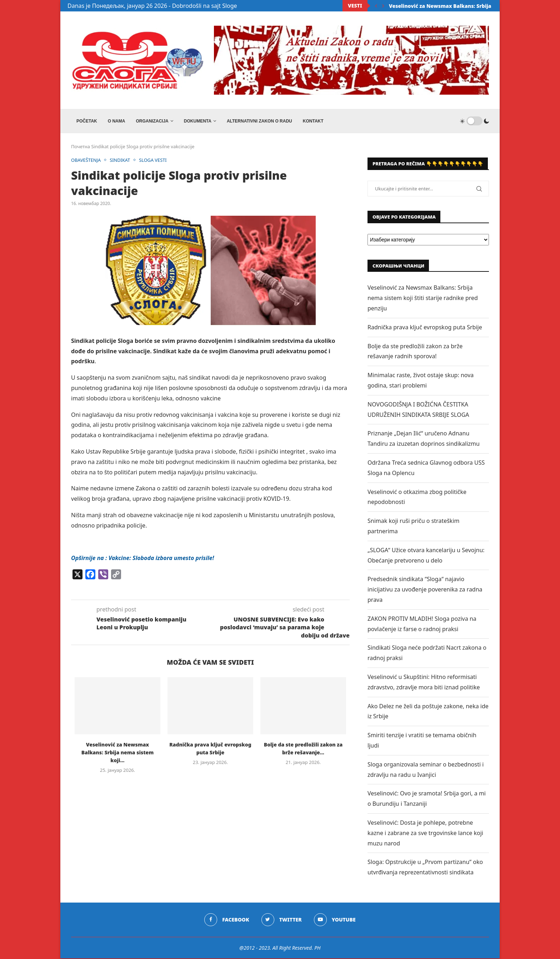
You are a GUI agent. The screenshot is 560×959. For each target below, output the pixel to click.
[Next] (383, 6)
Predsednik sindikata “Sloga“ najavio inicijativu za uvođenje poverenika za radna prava (425, 590)
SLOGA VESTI (154, 161)
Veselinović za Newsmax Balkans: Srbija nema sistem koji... (465, 6)
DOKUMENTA (198, 121)
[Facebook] (227, 920)
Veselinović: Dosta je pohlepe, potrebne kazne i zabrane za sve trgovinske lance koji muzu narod (425, 833)
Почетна (81, 147)
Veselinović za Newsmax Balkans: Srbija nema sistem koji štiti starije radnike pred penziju (423, 299)
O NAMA (117, 121)
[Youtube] (335, 920)
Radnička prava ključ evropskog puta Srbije (425, 328)
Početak (87, 121)
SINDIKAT (121, 161)
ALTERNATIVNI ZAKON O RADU (259, 121)
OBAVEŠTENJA (86, 161)
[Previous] (376, 6)
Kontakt (313, 121)
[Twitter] (282, 920)
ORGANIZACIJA (152, 121)
